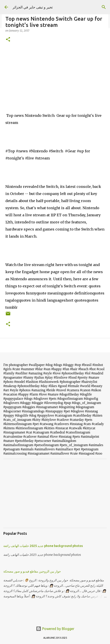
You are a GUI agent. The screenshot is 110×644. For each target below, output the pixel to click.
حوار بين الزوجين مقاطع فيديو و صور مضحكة (32, 571)
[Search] (104, 7)
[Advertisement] (55, 493)
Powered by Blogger (55, 629)
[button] (8, 40)
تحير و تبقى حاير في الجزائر (33, 7)
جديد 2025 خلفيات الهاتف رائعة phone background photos (43, 546)
